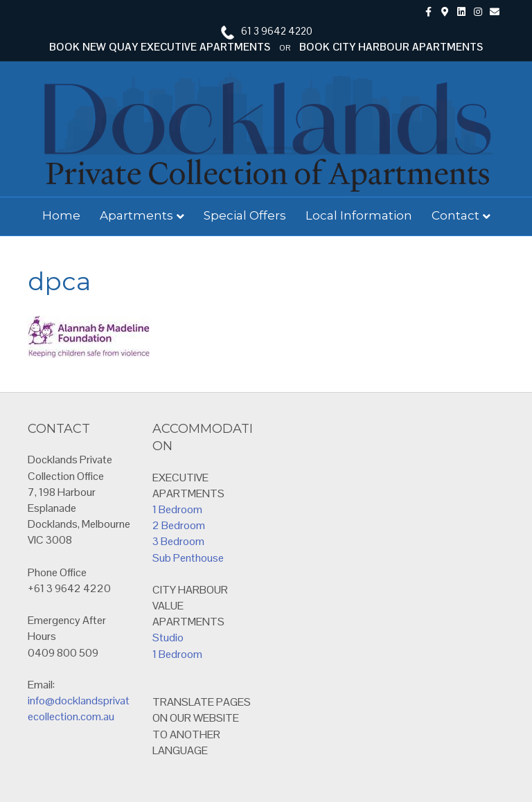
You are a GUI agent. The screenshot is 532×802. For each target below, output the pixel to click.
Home (61, 215)
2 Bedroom (179, 525)
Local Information (359, 215)
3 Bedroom (178, 541)
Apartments (136, 215)
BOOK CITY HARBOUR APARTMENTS (391, 47)
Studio (168, 638)
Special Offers (245, 215)
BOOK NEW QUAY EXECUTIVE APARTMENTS (160, 47)
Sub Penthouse (188, 558)
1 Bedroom (177, 509)
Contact (455, 215)
